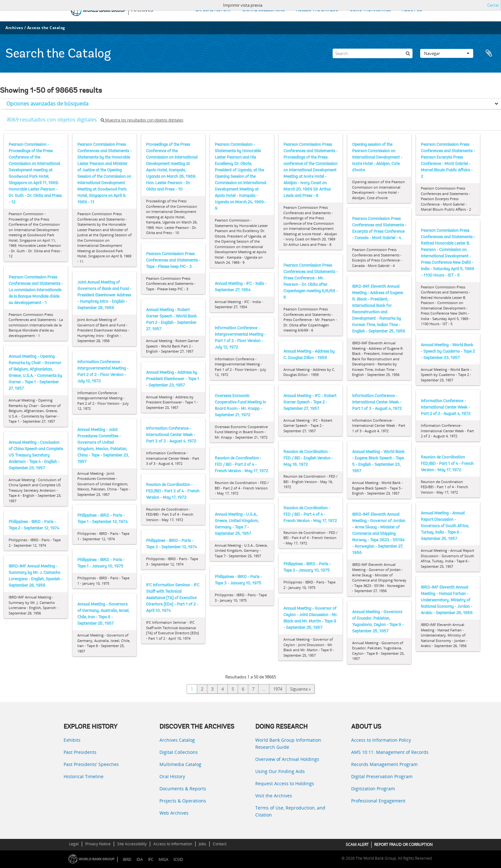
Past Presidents (80, 752)
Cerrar (493, 5)
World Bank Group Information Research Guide (288, 743)
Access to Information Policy (381, 740)
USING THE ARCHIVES (370, 10)
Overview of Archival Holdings (287, 759)
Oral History (172, 776)
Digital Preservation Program (382, 776)
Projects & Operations (183, 801)
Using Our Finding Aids (280, 771)
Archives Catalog (177, 740)
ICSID (178, 860)
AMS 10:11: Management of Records (390, 752)
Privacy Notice (98, 844)
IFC (151, 860)
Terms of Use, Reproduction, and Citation (290, 811)
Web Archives (174, 813)
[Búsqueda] (408, 53)
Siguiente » (300, 689)
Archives (14, 28)
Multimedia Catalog (180, 764)
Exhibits (72, 740)
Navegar (447, 53)
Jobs (202, 844)
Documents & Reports (183, 789)
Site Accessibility (132, 844)
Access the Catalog (46, 28)
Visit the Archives (274, 796)
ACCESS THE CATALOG (317, 10)
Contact (220, 844)
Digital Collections (179, 752)
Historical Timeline (84, 776)
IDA (140, 860)
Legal (74, 844)
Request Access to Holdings (285, 783)
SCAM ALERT (357, 845)
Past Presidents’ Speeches (91, 764)
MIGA (163, 860)
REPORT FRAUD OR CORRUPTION (403, 845)
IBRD (127, 860)
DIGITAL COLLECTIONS (264, 10)
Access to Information (173, 844)
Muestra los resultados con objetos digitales (142, 120)
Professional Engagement (378, 801)
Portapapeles (489, 53)
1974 (278, 689)
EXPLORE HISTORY (213, 10)
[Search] (373, 53)
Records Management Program (384, 764)
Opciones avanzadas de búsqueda (47, 104)
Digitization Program (373, 789)
